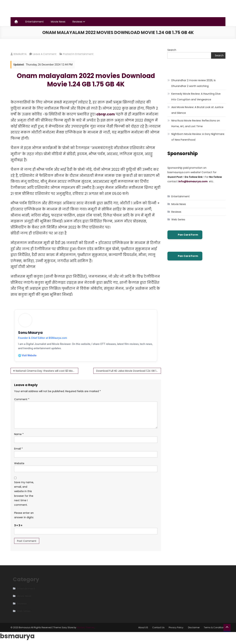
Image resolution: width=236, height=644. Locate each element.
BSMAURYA (20, 54)
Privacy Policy (176, 627)
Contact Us (158, 627)
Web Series (178, 219)
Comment (22, 399)
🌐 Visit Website (27, 355)
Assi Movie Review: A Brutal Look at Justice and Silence (197, 110)
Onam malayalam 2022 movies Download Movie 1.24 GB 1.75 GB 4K (86, 80)
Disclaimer (194, 627)
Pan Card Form (185, 235)
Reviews (77, 22)
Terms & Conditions (215, 627)
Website (19, 463)
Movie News (58, 22)
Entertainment (35, 22)
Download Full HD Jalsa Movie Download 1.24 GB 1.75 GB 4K (129, 371)
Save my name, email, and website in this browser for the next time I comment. (24, 494)
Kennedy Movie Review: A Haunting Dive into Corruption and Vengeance (196, 97)
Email (18, 449)
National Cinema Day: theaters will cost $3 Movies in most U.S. (47, 371)
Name (19, 434)
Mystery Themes (86, 627)
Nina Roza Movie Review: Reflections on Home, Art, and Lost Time (196, 123)
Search (172, 50)
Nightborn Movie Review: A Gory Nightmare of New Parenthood (198, 137)
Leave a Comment (45, 54)
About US (143, 627)
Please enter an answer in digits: (24, 515)
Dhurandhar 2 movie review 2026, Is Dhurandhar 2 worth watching (193, 83)
